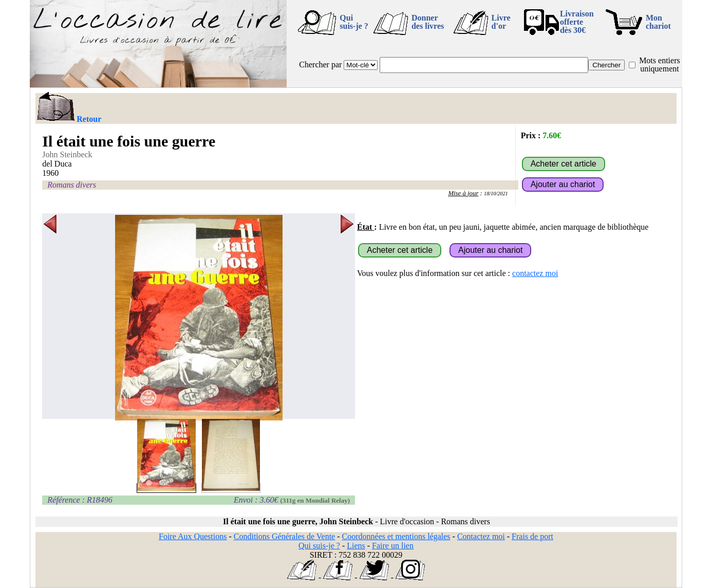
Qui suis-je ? (354, 22)
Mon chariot (658, 22)
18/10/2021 (496, 194)
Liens (356, 546)
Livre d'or (501, 22)
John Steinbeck (67, 154)
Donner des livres (428, 22)
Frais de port (532, 536)
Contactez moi (481, 536)
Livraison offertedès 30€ (577, 22)
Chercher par (320, 65)
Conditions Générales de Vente (284, 536)
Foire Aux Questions (193, 536)
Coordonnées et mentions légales (396, 536)
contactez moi (535, 273)
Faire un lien (393, 546)
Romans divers (72, 185)
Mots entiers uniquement (660, 65)
